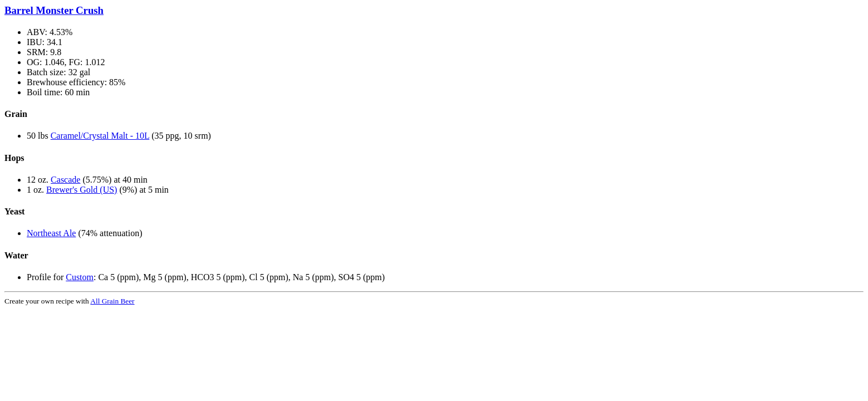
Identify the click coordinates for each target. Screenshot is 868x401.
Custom (80, 277)
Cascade (65, 180)
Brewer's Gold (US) (82, 190)
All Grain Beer (112, 301)
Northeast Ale (51, 233)
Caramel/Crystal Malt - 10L (100, 136)
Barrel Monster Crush (54, 10)
